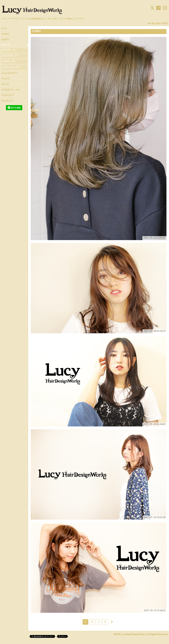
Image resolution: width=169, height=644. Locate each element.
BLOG (5, 84)
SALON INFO (10, 73)
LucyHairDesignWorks (133, 635)
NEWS (5, 34)
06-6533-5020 (160, 24)
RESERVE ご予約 (11, 90)
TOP (4, 29)
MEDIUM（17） (11, 56)
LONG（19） (9, 62)
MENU (5, 40)
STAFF (6, 79)
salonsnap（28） (11, 67)
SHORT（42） (10, 50)
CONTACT (8, 96)
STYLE (6, 45)
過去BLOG (7, 101)
